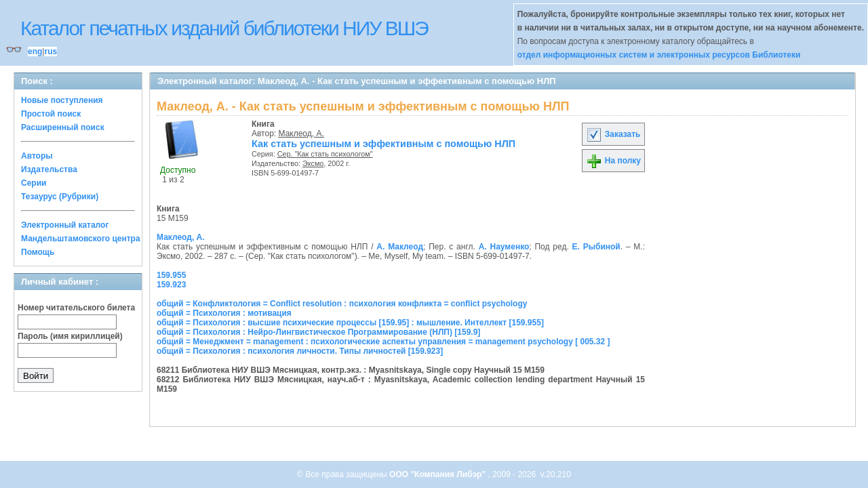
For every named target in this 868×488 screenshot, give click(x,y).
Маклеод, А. (301, 134)
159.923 (171, 285)
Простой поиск (51, 114)
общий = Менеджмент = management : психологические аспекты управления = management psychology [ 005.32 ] (383, 342)
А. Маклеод (400, 247)
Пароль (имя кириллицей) (70, 336)
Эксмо (313, 163)
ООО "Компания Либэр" (438, 474)
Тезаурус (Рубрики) (60, 197)
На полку (613, 161)
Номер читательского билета (76, 308)
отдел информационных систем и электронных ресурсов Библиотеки (659, 55)
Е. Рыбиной (596, 247)
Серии (34, 183)
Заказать (613, 134)
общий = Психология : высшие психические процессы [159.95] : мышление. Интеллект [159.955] (350, 323)
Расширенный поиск (63, 127)
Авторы (37, 156)
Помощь (38, 252)
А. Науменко (504, 247)
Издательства (49, 169)
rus (51, 52)
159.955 (171, 275)
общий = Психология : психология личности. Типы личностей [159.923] (300, 351)
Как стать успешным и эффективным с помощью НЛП (383, 144)
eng (35, 52)
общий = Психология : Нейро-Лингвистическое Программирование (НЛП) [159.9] (318, 332)
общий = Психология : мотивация (224, 313)
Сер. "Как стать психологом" (325, 154)
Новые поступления (62, 100)
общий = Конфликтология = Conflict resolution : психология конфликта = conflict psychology (342, 304)
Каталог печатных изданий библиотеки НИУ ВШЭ (224, 28)
